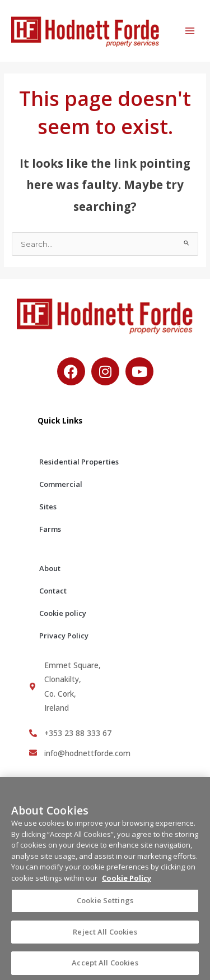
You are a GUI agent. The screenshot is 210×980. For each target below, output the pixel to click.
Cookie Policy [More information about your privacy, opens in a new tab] (127, 882)
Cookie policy (63, 613)
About (50, 568)
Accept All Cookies (105, 967)
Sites (48, 507)
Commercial (61, 484)
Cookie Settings (105, 905)
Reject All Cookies (105, 936)
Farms (50, 529)
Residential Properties (79, 462)
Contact (53, 591)
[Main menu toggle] (190, 31)
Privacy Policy (64, 636)
